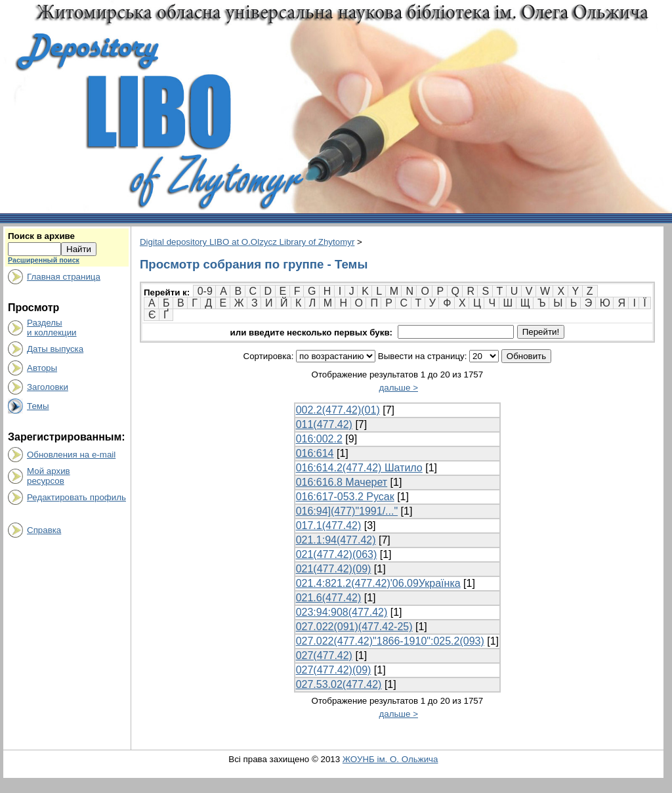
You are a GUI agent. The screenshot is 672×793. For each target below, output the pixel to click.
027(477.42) (324, 655)
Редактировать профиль (76, 497)
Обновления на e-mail (71, 455)
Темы (38, 406)
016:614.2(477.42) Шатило (359, 468)
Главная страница (64, 277)
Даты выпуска (55, 349)
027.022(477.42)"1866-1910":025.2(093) (390, 641)
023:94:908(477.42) (342, 612)
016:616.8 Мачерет (342, 482)
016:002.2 (319, 439)
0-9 (205, 291)
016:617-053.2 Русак (345, 497)
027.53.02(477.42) (339, 684)
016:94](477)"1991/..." (347, 511)
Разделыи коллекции (52, 328)
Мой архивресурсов (49, 476)
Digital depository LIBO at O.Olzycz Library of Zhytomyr (247, 242)
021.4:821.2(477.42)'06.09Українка (378, 583)
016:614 (315, 453)
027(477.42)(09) (334, 670)
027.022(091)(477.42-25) (354, 627)
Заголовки (48, 387)
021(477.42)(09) (334, 569)
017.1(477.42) (329, 525)
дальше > (398, 388)
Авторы (42, 368)
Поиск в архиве (41, 236)
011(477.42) (324, 424)
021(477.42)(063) (337, 554)
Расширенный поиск (44, 260)
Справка (44, 530)
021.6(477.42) (329, 598)
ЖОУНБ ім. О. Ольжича (390, 759)
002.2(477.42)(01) (338, 410)
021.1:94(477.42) (336, 540)
